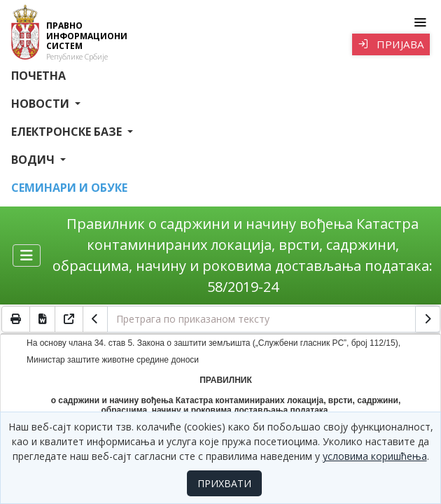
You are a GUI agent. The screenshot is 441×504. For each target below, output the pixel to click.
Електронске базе (68, 132)
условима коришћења (375, 456)
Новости (42, 104)
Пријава (391, 44)
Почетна (38, 76)
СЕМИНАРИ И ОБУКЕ (69, 188)
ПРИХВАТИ (224, 483)
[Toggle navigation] (420, 22)
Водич (34, 160)
